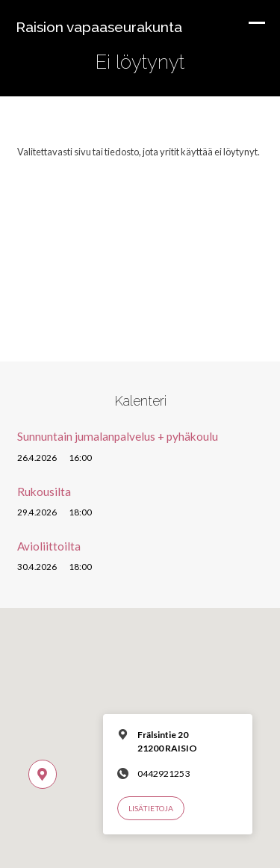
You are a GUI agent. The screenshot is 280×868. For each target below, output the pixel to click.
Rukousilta (44, 492)
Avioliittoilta (49, 546)
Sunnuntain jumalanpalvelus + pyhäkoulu (118, 436)
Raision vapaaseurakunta (99, 27)
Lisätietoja (151, 808)
